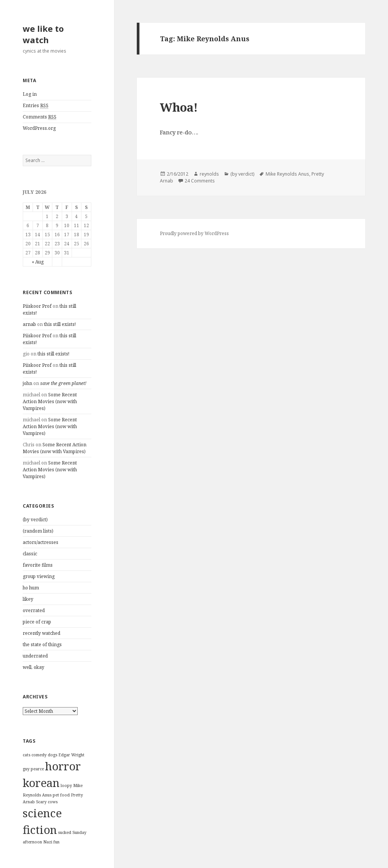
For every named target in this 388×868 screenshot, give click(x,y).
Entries (36, 106)
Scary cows (47, 802)
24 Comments (200, 181)
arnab (29, 324)
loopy (66, 785)
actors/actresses (41, 542)
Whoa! (179, 107)
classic (30, 554)
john (27, 383)
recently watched (41, 633)
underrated (35, 656)
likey (28, 599)
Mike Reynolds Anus (287, 174)
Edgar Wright (71, 755)
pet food (61, 795)
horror (63, 766)
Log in (30, 94)
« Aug (38, 262)
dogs (52, 755)
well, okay (34, 667)
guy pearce (33, 769)
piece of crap (37, 622)
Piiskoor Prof (37, 306)
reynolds (209, 174)
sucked (65, 832)
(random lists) (38, 531)
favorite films (38, 565)
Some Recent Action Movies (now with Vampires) (50, 401)
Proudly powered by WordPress (194, 233)
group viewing (39, 576)
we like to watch (43, 34)
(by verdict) (35, 520)
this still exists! (60, 324)
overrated (34, 610)
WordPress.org (39, 128)
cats (27, 755)
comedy (39, 755)
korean (41, 783)
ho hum (31, 588)
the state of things (42, 644)
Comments (40, 117)
